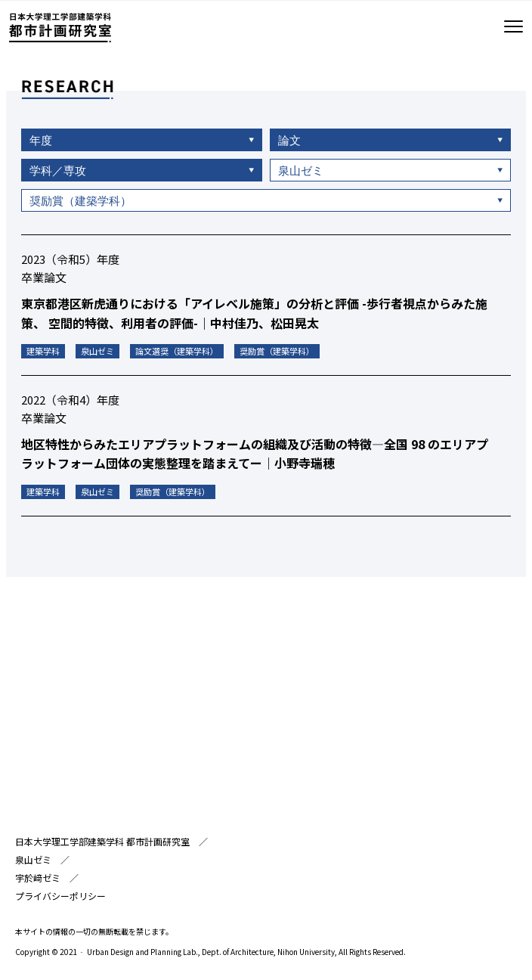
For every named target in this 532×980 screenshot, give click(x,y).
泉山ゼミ (97, 354)
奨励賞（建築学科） (277, 354)
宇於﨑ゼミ (38, 878)
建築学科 (43, 354)
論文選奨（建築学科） (177, 354)
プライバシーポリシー (60, 896)
